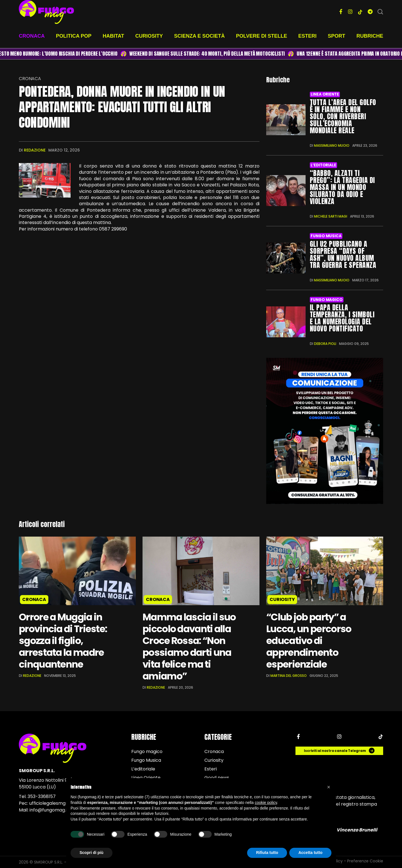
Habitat (113, 36)
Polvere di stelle (262, 36)
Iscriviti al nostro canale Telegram (339, 751)
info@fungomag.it (49, 810)
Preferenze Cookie (365, 861)
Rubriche (370, 36)
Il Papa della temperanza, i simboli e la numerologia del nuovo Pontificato (342, 318)
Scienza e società (199, 36)
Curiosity (149, 36)
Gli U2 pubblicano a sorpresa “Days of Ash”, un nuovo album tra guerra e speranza (343, 255)
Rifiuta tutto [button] (267, 853)
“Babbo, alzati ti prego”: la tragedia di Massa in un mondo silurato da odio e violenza (342, 187)
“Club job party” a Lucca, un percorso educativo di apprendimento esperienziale (309, 641)
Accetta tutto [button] (310, 853)
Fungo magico (327, 300)
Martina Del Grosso (289, 676)
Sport (336, 36)
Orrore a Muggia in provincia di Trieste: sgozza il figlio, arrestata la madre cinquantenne (63, 641)
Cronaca (32, 36)
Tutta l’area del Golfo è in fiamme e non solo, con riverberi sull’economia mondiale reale (343, 116)
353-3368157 (42, 796)
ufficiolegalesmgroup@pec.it (60, 803)
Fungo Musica (326, 236)
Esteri (307, 36)
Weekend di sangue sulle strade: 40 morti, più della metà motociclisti (213, 54)
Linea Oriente (325, 94)
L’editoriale (323, 165)
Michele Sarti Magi (331, 216)
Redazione (35, 150)
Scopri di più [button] (92, 853)
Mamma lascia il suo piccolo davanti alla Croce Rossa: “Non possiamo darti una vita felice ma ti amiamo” (189, 647)
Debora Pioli (325, 344)
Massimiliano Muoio (332, 145)
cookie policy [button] (266, 803)
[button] (329, 787)
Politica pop (74, 36)
